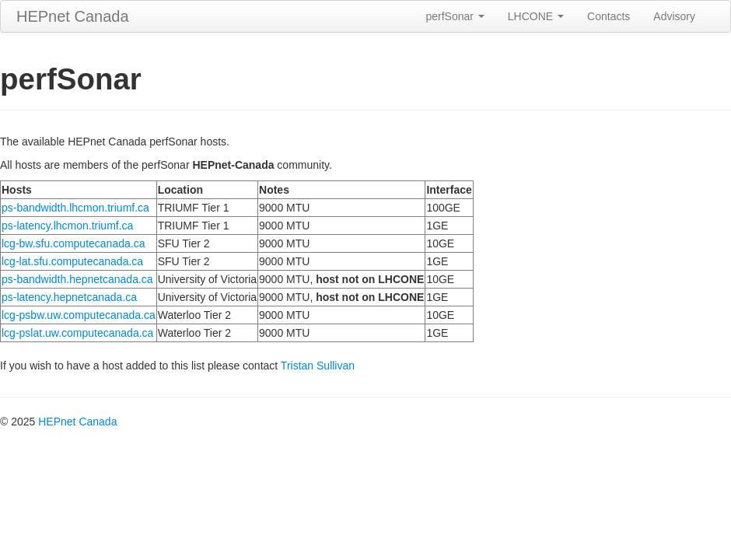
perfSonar (455, 16)
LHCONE (536, 16)
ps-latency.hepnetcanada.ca (69, 297)
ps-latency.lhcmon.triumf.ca (67, 226)
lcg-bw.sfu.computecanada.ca (73, 243)
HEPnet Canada (73, 16)
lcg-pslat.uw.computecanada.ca (77, 333)
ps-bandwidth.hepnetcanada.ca (77, 279)
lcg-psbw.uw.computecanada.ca (79, 315)
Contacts (609, 16)
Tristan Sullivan (318, 366)
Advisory (674, 16)
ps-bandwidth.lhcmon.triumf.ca (75, 208)
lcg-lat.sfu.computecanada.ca (72, 261)
